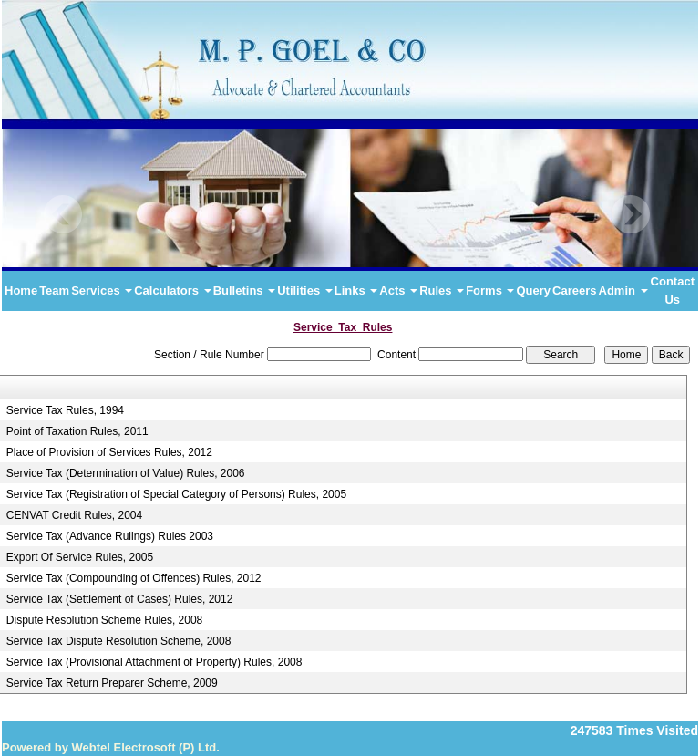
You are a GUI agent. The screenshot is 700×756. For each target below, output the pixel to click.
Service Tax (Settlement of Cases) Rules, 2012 (120, 599)
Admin (623, 290)
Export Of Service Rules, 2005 (80, 557)
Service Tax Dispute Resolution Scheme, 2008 (119, 641)
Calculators (172, 290)
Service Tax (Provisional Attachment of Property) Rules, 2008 (154, 662)
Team (54, 290)
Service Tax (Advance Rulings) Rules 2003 (110, 536)
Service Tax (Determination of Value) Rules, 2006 (126, 473)
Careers (574, 290)
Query (533, 290)
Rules (442, 290)
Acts (398, 290)
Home (21, 290)
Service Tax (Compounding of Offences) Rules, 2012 (134, 578)
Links (356, 290)
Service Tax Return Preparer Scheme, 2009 (112, 683)
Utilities (305, 290)
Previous (63, 215)
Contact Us (673, 290)
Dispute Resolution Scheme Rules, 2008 (104, 620)
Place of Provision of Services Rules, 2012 (109, 452)
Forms (490, 290)
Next (630, 215)
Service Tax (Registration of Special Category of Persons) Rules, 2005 (176, 494)
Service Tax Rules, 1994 (65, 410)
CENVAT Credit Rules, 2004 (74, 515)
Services (102, 290)
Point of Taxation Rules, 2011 (77, 431)
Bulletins (245, 290)
